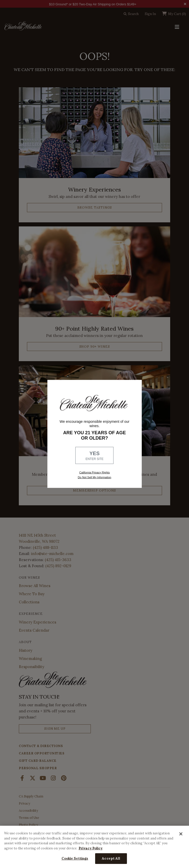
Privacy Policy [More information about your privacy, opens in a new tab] (91, 848)
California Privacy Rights (95, 472)
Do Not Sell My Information (94, 477)
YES (95, 456)
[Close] (181, 834)
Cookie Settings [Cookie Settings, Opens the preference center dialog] (75, 858)
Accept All (111, 858)
